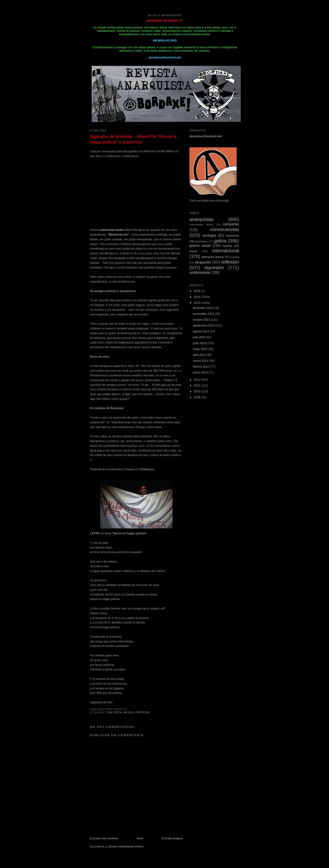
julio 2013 (199, 337)
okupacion (203, 262)
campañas (231, 224)
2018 (198, 291)
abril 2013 (200, 355)
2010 (198, 391)
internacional (226, 251)
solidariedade (200, 272)
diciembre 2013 (203, 308)
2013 (198, 303)
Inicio (140, 838)
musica (129, 712)
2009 (198, 397)
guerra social (200, 246)
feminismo (202, 241)
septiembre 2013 (204, 325)
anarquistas (202, 219)
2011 (198, 385)
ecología (209, 235)
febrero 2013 (202, 367)
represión (214, 267)
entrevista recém (112, 230)
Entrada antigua (172, 838)
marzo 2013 (201, 361)
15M (109, 712)
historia (227, 246)
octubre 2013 (202, 320)
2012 (198, 380)
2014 (198, 297)
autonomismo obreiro (201, 225)
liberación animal (213, 257)
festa (118, 712)
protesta (142, 712)
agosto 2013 (201, 331)
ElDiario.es (147, 469)
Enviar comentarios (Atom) (126, 846)
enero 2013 (201, 372)
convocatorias (224, 229)
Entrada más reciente (104, 838)
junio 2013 (200, 343)
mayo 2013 (201, 349)
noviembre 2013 (204, 314)
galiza (220, 241)
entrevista (233, 236)
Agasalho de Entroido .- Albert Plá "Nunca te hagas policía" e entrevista (133, 139)
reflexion (230, 262)
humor (194, 251)
